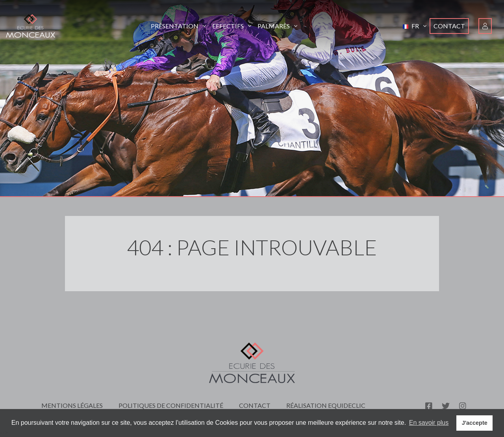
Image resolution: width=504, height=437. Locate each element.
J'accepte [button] (475, 423)
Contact (449, 26)
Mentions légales (72, 405)
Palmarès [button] (277, 26)
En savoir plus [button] (429, 423)
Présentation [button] (178, 26)
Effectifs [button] (232, 26)
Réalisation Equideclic (326, 405)
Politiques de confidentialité (171, 405)
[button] (415, 26)
